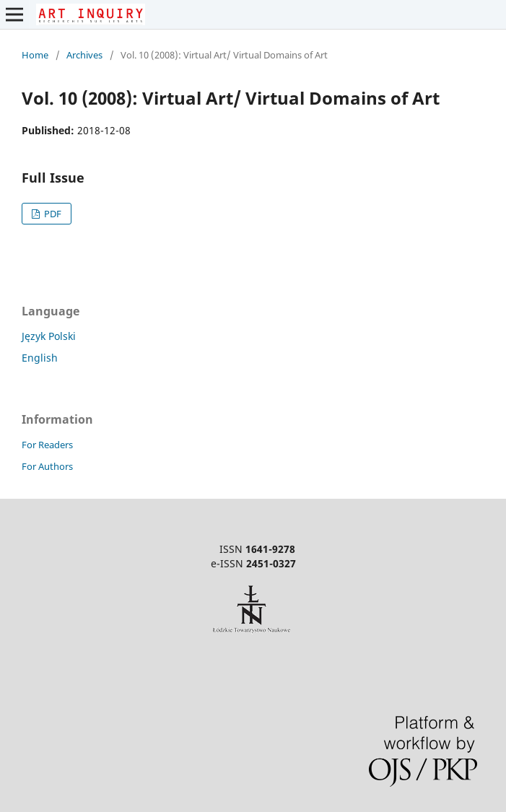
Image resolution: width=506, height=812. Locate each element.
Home (35, 55)
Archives (84, 55)
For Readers (47, 445)
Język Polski (49, 336)
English (40, 358)
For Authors (47, 466)
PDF (52, 214)
